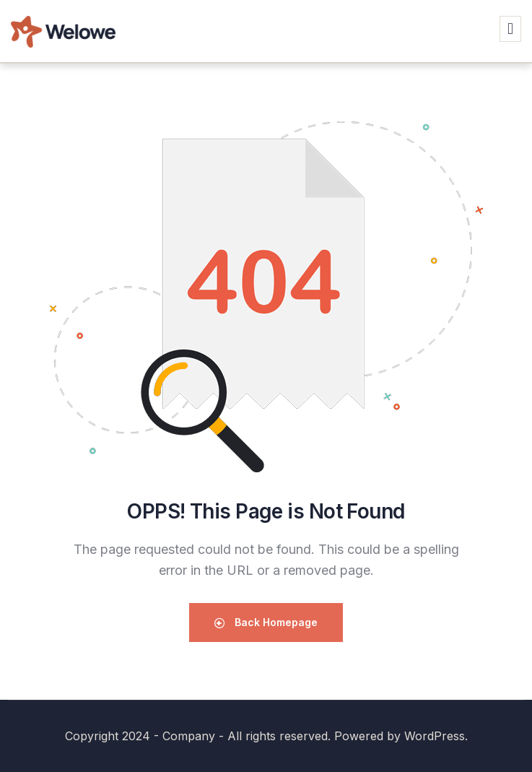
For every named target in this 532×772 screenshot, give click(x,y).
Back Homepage (266, 622)
